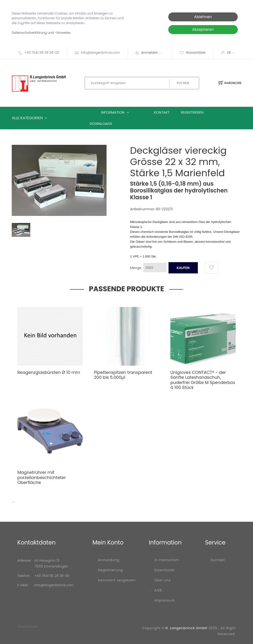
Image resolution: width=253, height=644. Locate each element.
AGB (158, 590)
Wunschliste (192, 53)
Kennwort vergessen (117, 580)
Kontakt (162, 112)
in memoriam (167, 560)
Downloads (101, 124)
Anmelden (153, 53)
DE (229, 53)
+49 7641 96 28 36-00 (42, 53)
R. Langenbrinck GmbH (187, 628)
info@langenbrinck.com (100, 53)
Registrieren (192, 112)
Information (116, 112)
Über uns (163, 580)
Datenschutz (27, 627)
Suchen (183, 83)
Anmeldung (109, 560)
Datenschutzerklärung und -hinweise (41, 33)
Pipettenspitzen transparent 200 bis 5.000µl (123, 375)
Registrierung (110, 570)
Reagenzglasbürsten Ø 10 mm (49, 372)
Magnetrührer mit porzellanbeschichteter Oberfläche (42, 477)
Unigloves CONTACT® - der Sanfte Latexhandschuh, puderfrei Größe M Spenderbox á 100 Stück (203, 380)
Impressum (165, 600)
